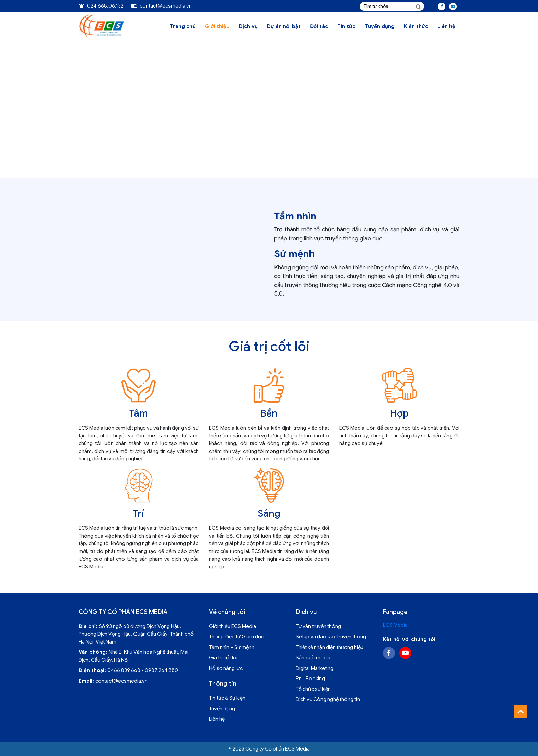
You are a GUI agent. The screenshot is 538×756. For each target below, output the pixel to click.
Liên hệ (446, 26)
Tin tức (346, 26)
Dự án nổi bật (284, 26)
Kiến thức (416, 26)
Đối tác (319, 26)
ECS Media (395, 625)
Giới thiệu (217, 26)
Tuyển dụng (380, 26)
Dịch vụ (248, 26)
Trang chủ (183, 26)
